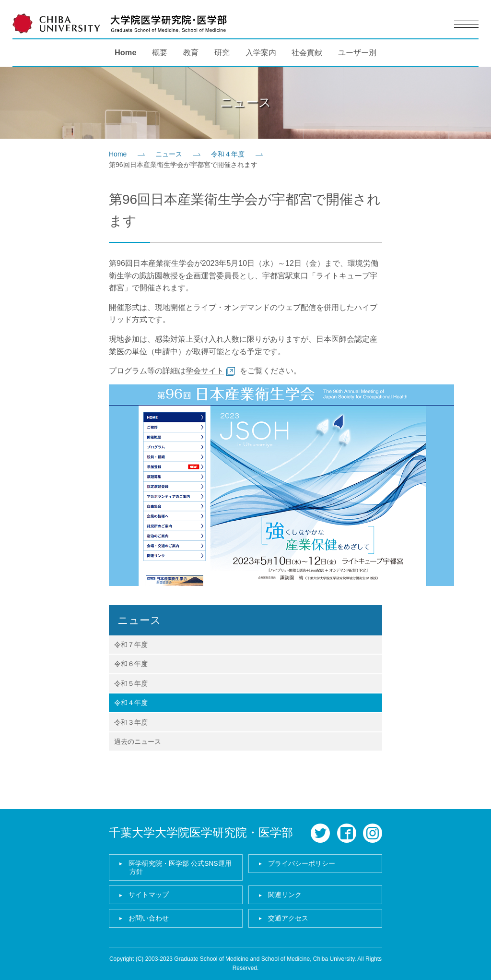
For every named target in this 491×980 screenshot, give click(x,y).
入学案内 (261, 52)
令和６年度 (131, 664)
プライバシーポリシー (302, 863)
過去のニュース (138, 741)
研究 (222, 52)
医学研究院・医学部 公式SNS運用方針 (180, 867)
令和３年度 (131, 722)
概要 (160, 52)
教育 (191, 52)
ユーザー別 (357, 52)
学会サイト (205, 371)
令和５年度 (131, 683)
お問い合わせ (149, 918)
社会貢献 (307, 52)
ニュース (169, 154)
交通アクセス (288, 918)
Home (126, 52)
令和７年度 (131, 645)
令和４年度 (228, 154)
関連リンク (285, 895)
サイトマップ (149, 895)
